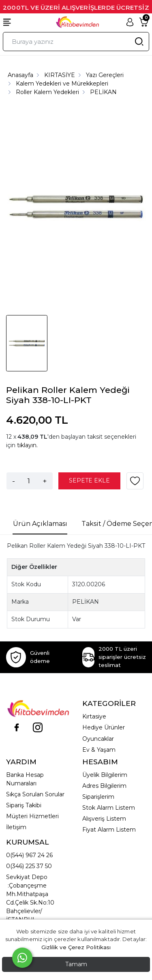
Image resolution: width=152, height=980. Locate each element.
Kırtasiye (94, 716)
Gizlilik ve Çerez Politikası (76, 947)
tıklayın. (27, 445)
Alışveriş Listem (104, 819)
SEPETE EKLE (89, 480)
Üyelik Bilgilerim (105, 775)
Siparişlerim (98, 797)
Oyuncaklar (98, 739)
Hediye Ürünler (104, 727)
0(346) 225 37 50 (29, 866)
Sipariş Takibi (24, 805)
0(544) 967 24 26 (29, 855)
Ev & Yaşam (99, 750)
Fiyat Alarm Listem (109, 830)
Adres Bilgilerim (104, 786)
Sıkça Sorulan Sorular (35, 794)
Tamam (76, 964)
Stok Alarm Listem (109, 808)
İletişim (16, 827)
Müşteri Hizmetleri (32, 816)
